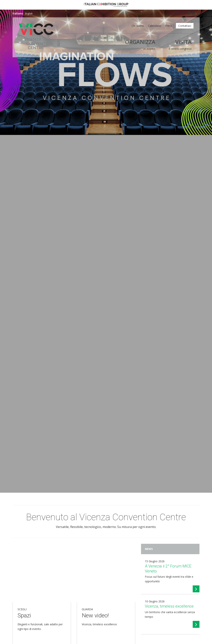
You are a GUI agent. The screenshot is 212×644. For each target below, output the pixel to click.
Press (169, 26)
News (149, 549)
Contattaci (185, 26)
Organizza (140, 42)
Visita (183, 42)
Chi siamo (138, 26)
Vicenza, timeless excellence (169, 606)
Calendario (155, 26)
